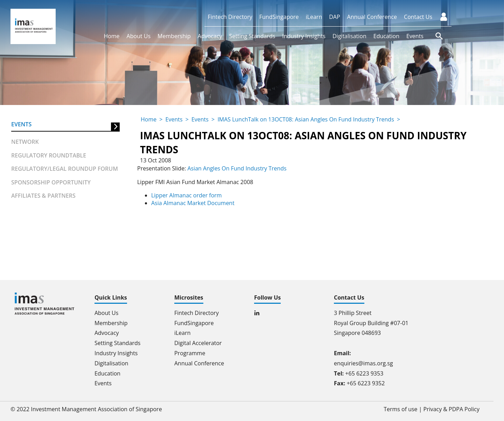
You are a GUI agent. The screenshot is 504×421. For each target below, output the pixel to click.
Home (111, 36)
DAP (334, 17)
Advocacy (210, 36)
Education (386, 36)
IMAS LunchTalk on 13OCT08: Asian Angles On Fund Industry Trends (306, 119)
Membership (174, 36)
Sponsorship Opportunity (51, 182)
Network (25, 142)
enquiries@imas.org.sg (363, 363)
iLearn (314, 17)
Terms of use (401, 409)
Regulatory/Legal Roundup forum (65, 169)
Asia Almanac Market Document (193, 203)
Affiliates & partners (43, 196)
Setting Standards (252, 36)
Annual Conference (372, 17)
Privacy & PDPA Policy (451, 409)
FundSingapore (279, 17)
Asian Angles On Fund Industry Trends (237, 168)
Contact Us (418, 17)
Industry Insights (304, 36)
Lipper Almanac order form (187, 195)
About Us (139, 36)
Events (415, 36)
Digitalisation (349, 36)
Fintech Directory (230, 17)
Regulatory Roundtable (49, 155)
